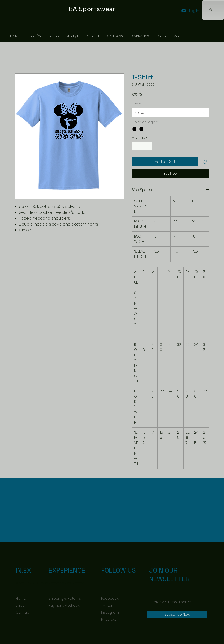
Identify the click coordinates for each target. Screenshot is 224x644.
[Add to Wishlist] (205, 162)
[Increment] (148, 146)
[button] (212, 9)
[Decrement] (135, 146)
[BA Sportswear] (112, 9)
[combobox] (171, 113)
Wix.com (78, 583)
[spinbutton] (142, 146)
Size (136, 104)
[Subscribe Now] (177, 615)
